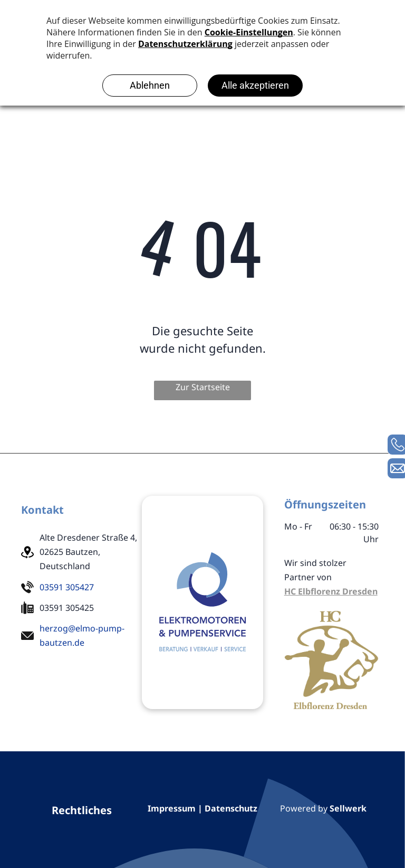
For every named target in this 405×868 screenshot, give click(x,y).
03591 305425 (67, 608)
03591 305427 (67, 587)
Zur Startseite (203, 387)
